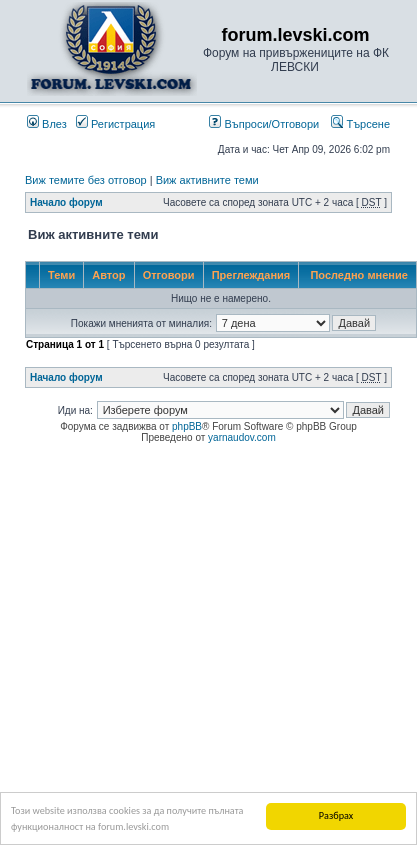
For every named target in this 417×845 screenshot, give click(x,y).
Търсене (360, 124)
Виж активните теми (207, 180)
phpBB (187, 426)
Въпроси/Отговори (264, 124)
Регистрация (115, 124)
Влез (47, 124)
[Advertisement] (208, 641)
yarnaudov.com (242, 437)
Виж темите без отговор (86, 180)
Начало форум (66, 202)
